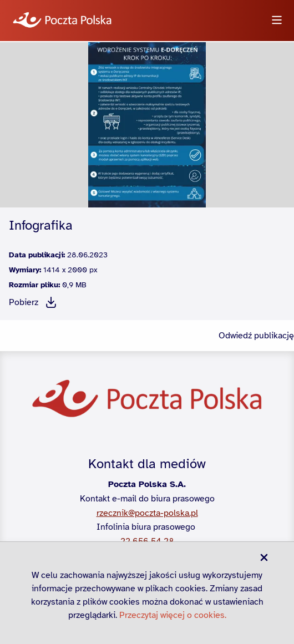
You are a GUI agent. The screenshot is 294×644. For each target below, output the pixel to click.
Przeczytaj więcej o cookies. (173, 615)
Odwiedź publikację (256, 336)
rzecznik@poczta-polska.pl (147, 513)
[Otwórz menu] (277, 21)
